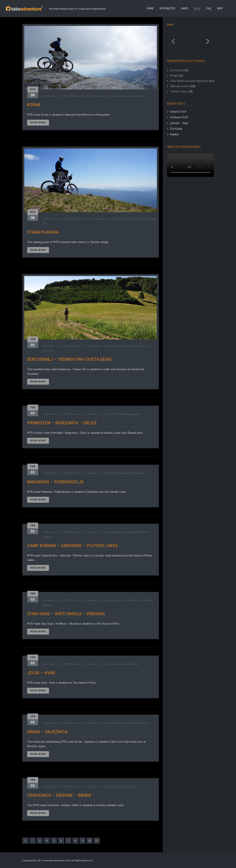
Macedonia (129, 96)
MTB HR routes (71, 414)
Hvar (112, 600)
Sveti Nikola (146, 600)
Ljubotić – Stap (179, 123)
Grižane (133, 786)
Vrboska (47, 605)
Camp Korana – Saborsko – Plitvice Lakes (72, 546)
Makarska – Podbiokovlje (55, 482)
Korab (119, 96)
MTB (65, 96)
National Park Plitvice (138, 532)
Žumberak (48, 351)
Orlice (113, 414)
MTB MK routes (77, 96)
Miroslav (51, 96)
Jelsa (118, 664)
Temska (145, 219)
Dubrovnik (115, 723)
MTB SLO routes (72, 346)
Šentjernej (116, 346)
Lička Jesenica (117, 532)
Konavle (134, 723)
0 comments (97, 96)
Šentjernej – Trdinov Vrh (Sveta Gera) (70, 359)
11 (97, 841)
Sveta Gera (129, 346)
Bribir (112, 786)
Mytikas (174, 134)
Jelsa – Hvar (41, 673)
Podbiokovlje (138, 473)
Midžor (120, 219)
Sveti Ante (133, 600)
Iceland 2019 (178, 112)
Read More (38, 122)
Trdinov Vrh (142, 346)
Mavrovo (141, 96)
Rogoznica (135, 414)
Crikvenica (122, 786)
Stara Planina (132, 219)
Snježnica (145, 723)
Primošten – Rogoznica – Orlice (62, 423)
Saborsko (48, 537)
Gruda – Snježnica (47, 732)
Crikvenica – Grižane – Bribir (59, 795)
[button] (173, 41)
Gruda (125, 723)
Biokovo (114, 473)
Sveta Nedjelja (130, 664)
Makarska (125, 473)
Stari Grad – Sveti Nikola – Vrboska (66, 614)
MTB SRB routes (77, 219)
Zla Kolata (176, 129)
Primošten (123, 414)
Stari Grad (121, 600)
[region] (191, 41)
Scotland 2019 (179, 117)
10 (90, 841)
